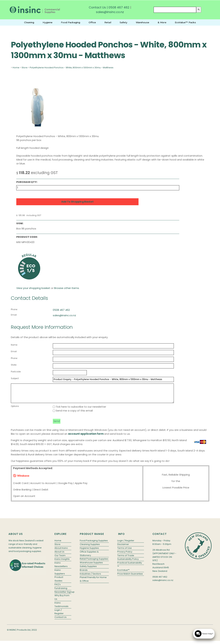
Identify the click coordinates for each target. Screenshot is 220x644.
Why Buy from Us (62, 601)
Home (16, 68)
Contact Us (97, 7)
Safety (123, 22)
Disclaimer (123, 548)
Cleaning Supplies (90, 548)
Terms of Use (125, 552)
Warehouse (143, 22)
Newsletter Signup (63, 595)
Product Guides (59, 582)
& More (162, 22)
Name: (14, 345)
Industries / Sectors (90, 577)
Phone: (14, 309)
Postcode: (16, 372)
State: (14, 365)
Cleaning (29, 22)
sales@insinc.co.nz (64, 315)
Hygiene (48, 22)
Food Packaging (71, 22)
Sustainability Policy (128, 563)
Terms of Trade (126, 559)
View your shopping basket (33, 288)
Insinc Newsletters (61, 568)
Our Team (60, 559)
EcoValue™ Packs (185, 22)
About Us (59, 555)
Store (25, 68)
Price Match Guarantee (130, 577)
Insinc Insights (62, 563)
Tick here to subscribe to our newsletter (79, 410)
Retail (108, 22)
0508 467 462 (119, 7)
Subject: (15, 378)
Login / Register (59, 615)
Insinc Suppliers (60, 575)
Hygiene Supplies (89, 552)
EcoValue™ (123, 574)
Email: (14, 315)
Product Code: (27, 237)
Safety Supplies (88, 570)
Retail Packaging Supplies (94, 562)
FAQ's (58, 588)
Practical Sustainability (130, 566)
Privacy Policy (125, 555)
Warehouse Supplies (91, 566)
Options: (15, 410)
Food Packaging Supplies (94, 544)
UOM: (20, 223)
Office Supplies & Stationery (89, 557)
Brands (84, 574)
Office (92, 22)
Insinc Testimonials (61, 608)
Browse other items (67, 288)
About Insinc (61, 552)
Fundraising (61, 592)
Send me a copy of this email (73, 414)
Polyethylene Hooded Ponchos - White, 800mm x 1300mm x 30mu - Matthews (72, 68)
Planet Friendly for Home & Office (93, 583)
